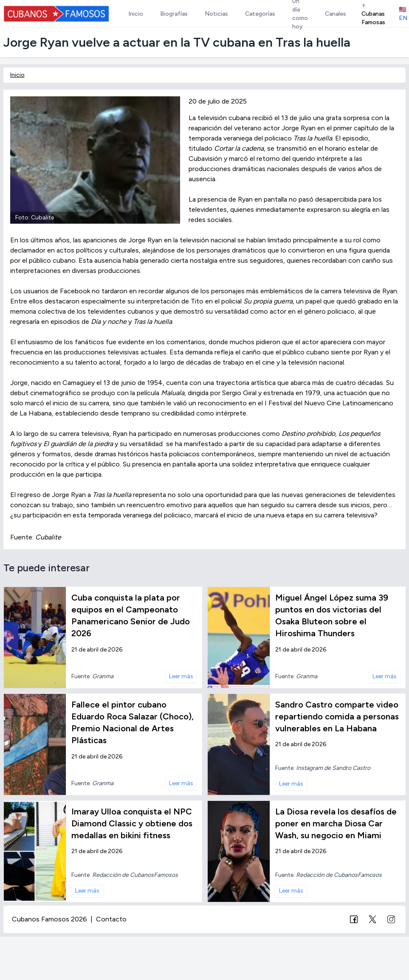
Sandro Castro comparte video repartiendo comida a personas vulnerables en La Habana (337, 716)
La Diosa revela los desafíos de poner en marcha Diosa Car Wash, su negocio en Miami (336, 823)
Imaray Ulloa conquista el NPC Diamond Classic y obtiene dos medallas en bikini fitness (132, 823)
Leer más (181, 676)
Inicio (17, 75)
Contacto (111, 919)
